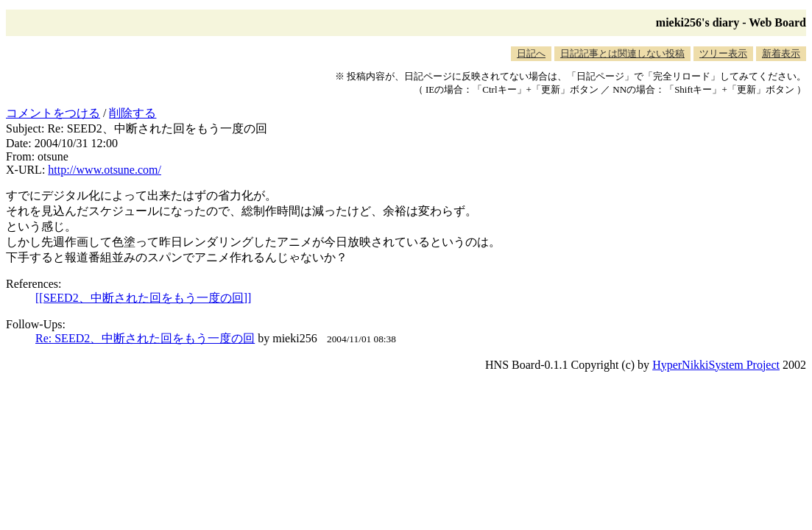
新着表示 (781, 53)
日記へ (531, 53)
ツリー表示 (723, 53)
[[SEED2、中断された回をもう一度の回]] (143, 298)
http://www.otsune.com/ (105, 170)
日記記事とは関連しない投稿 (622, 53)
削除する (133, 113)
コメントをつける (53, 113)
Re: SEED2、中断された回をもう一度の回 (145, 338)
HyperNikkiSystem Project (716, 365)
